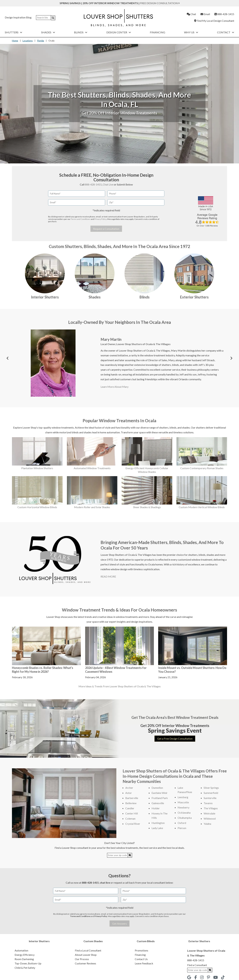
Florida (41, 41)
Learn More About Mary (115, 387)
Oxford (182, 823)
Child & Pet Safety (25, 968)
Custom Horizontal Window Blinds (37, 507)
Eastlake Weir (159, 793)
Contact (226, 32)
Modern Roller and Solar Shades (92, 507)
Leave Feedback (144, 963)
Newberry (183, 807)
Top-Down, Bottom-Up (28, 963)
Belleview (131, 803)
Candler (130, 808)
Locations (28, 41)
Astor (129, 793)
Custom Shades (93, 941)
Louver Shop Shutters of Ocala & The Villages (143, 344)
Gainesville (158, 803)
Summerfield (211, 793)
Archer (129, 788)
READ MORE (108, 576)
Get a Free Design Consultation (175, 739)
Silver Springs (211, 788)
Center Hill (132, 813)
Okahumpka (185, 818)
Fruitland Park (160, 798)
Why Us (191, 32)
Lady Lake (157, 828)
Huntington (158, 823)
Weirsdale (209, 813)
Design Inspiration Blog (18, 17)
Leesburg (183, 797)
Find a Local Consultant (88, 950)
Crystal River (133, 824)
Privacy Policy (100, 219)
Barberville (132, 798)
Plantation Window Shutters (37, 468)
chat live (105, 883)
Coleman (130, 818)
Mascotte (183, 802)
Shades (48, 32)
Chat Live (108, 184)
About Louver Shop (86, 955)
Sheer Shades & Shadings (147, 507)
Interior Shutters (45, 297)
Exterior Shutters (194, 297)
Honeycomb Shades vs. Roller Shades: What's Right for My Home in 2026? (43, 670)
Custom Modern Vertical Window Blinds (202, 507)
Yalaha (207, 824)
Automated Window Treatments (92, 468)
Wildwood (210, 818)
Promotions (141, 950)
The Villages (211, 808)
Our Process (82, 959)
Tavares (208, 803)
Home (15, 41)
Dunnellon (157, 788)
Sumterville (210, 798)
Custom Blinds (146, 941)
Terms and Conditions (81, 219)
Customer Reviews (85, 963)
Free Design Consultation (160, 3)
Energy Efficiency (25, 955)
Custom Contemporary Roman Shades (202, 468)
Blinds (81, 32)
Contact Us (141, 959)
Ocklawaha (184, 813)
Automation (21, 950)
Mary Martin (111, 339)
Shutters (14, 32)
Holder (156, 808)
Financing (158, 32)
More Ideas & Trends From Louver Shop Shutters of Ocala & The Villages (120, 686)
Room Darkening (24, 959)
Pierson (182, 828)
